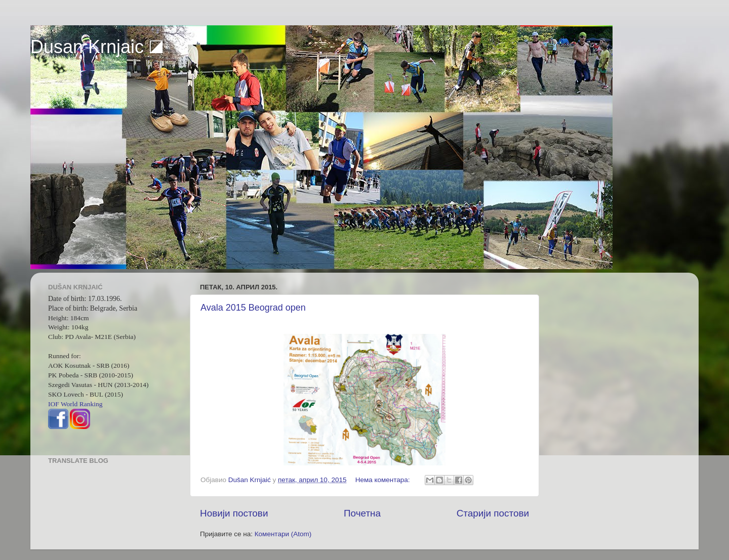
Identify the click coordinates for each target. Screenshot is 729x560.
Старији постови (493, 513)
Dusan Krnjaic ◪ (97, 47)
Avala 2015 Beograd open (253, 308)
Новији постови (234, 513)
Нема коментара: (384, 480)
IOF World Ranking (75, 404)
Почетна (362, 513)
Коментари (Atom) (283, 534)
